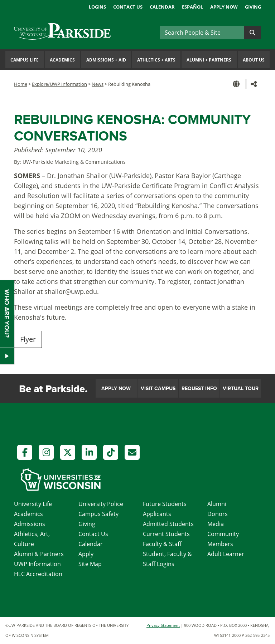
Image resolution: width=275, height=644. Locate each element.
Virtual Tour (241, 389)
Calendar (162, 7)
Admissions (30, 524)
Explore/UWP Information (59, 84)
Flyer (28, 339)
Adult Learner (226, 554)
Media (216, 524)
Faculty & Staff (162, 544)
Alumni (217, 504)
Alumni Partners (209, 60)
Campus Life (25, 60)
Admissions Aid (106, 60)
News (98, 84)
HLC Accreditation (38, 574)
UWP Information (37, 564)
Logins (97, 7)
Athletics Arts (156, 60)
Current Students (166, 534)
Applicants (157, 514)
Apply (86, 554)
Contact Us (128, 7)
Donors (218, 514)
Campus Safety (98, 514)
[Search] (202, 33)
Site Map (90, 564)
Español (192, 7)
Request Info (199, 389)
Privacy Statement (163, 625)
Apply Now (224, 7)
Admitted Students (168, 524)
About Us (254, 60)
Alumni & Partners (39, 554)
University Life (33, 504)
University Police (101, 504)
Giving (253, 7)
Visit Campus (158, 389)
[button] (237, 84)
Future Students (165, 504)
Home (21, 84)
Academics (62, 60)
